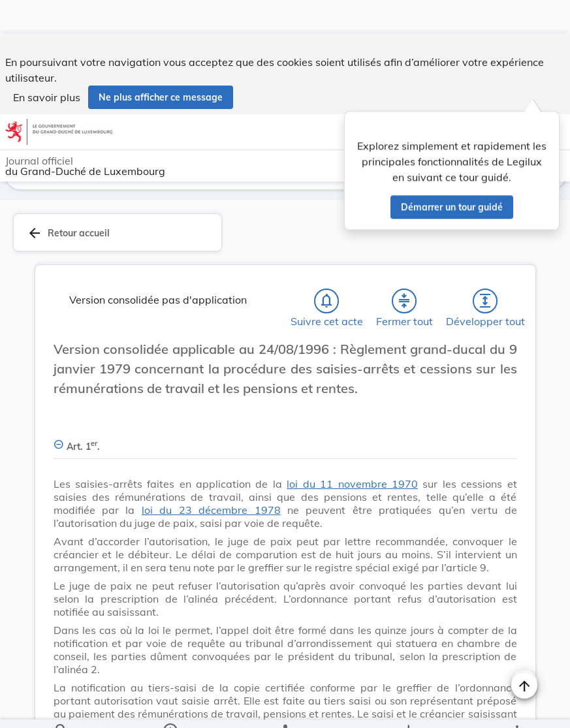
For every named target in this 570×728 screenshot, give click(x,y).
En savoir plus (47, 64)
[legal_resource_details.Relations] (285, 707)
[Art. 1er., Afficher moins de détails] (285, 442)
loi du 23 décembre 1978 (211, 513)
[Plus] (516, 707)
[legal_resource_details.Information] (169, 707)
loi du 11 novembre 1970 (352, 486)
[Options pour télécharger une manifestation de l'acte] (408, 707)
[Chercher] (61, 707)
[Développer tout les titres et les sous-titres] (485, 304)
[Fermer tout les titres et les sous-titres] (404, 304)
